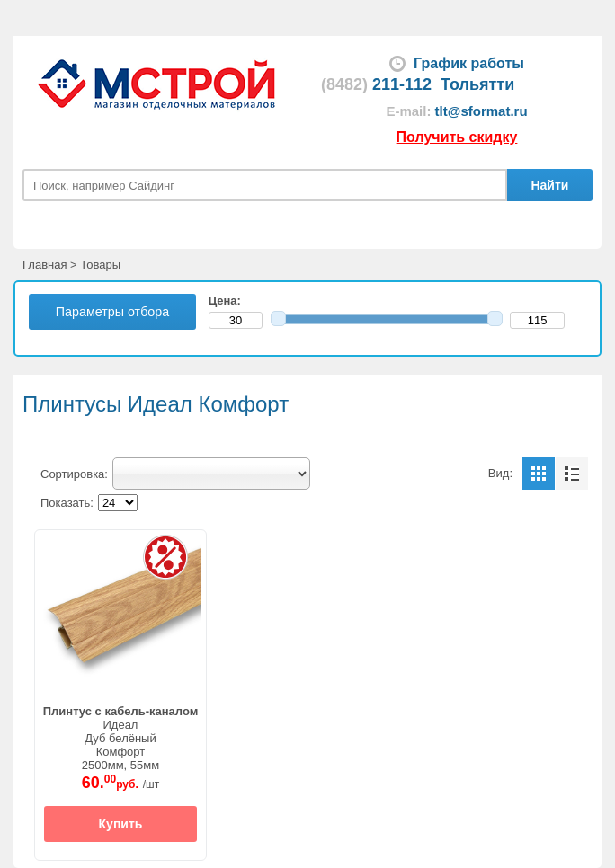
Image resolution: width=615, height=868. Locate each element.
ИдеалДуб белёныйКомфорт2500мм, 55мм (121, 738)
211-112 (376, 84)
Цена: (228, 301)
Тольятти (477, 84)
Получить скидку (457, 137)
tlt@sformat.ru (481, 111)
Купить (121, 824)
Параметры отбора (112, 312)
